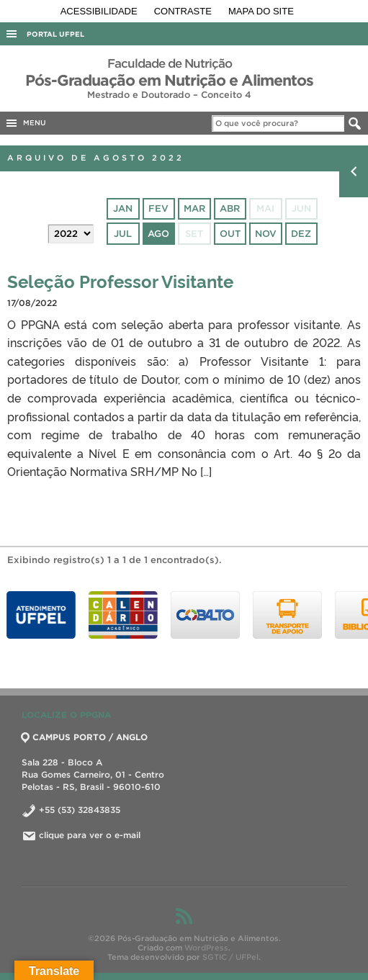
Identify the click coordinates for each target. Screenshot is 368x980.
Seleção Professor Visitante (120, 280)
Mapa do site (261, 11)
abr (230, 208)
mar (194, 208)
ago (158, 234)
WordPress (206, 948)
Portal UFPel (55, 34)
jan (123, 208)
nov (266, 234)
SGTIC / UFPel (230, 957)
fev (158, 208)
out (230, 234)
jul (123, 234)
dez (301, 234)
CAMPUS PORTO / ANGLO (85, 737)
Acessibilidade (100, 11)
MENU (25, 123)
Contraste (184, 11)
